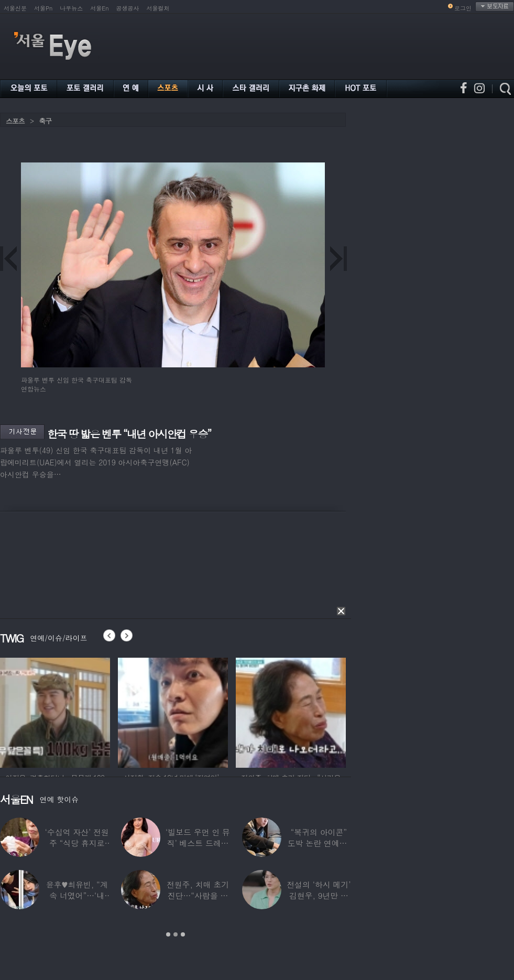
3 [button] (183, 934)
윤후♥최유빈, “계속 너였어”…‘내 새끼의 (77, 895)
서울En (99, 8)
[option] (55, 711)
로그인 (463, 8)
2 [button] (176, 934)
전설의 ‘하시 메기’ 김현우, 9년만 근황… (319, 895)
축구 (45, 121)
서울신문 (15, 8)
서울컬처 (158, 8)
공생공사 (128, 8)
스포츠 (15, 121)
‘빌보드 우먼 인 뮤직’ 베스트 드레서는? (198, 843)
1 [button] (168, 934)
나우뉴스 (71, 8)
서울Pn (43, 8)
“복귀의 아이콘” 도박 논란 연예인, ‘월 (319, 843)
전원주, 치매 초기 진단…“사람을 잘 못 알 (198, 895)
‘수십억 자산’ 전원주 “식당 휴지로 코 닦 (77, 843)
